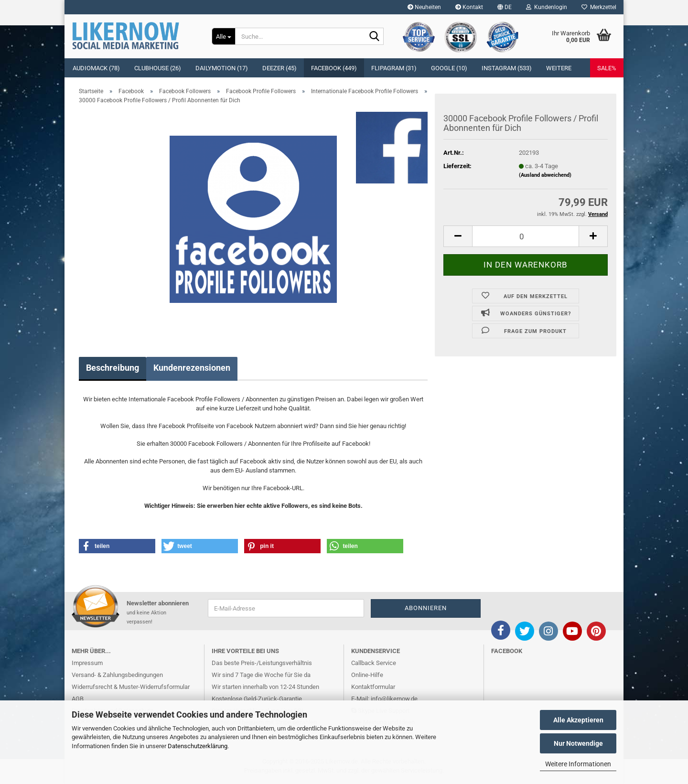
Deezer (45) (279, 68)
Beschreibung (113, 368)
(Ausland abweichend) (545, 175)
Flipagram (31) (394, 68)
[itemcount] (526, 236)
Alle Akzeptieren (578, 720)
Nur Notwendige (578, 743)
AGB (78, 699)
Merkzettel (599, 7)
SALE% (607, 68)
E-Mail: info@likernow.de (384, 699)
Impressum (87, 663)
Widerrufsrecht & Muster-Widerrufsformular (131, 687)
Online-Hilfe (367, 675)
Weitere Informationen (578, 764)
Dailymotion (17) (222, 68)
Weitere (559, 68)
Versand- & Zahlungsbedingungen (117, 675)
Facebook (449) (334, 68)
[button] (505, 7)
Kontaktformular (373, 687)
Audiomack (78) (96, 68)
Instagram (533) (507, 68)
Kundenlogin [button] (547, 7)
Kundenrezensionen (192, 368)
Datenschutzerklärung (198, 746)
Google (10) (449, 68)
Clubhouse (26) (158, 68)
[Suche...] (223, 36)
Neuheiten (424, 7)
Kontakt (469, 7)
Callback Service (374, 663)
